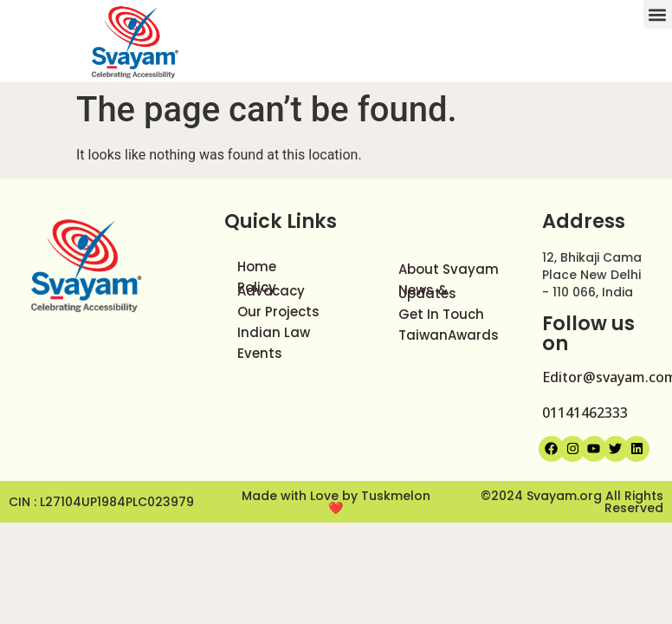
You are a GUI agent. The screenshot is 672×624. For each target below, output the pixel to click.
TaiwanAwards (449, 335)
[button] (658, 14)
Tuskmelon (396, 496)
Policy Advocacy (271, 289)
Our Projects (278, 312)
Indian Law (274, 332)
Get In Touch (441, 314)
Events (260, 353)
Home (257, 266)
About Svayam (449, 269)
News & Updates (427, 292)
